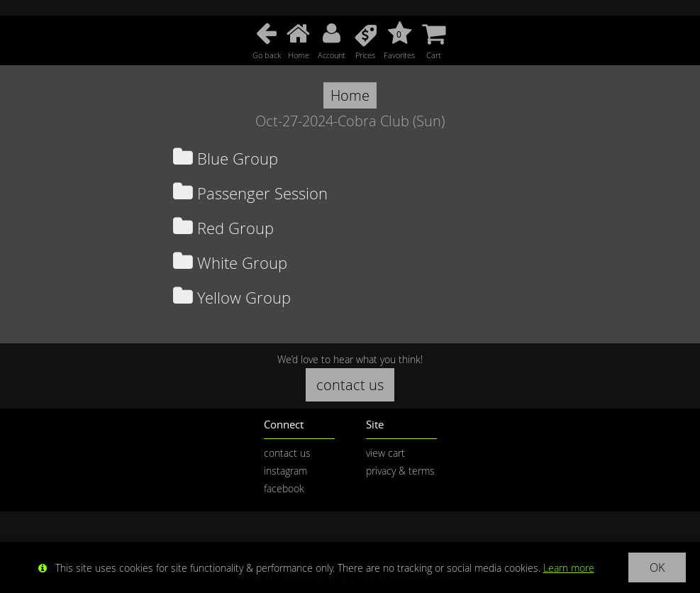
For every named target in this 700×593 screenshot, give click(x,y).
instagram (285, 471)
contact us (350, 385)
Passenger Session (250, 193)
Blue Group (226, 159)
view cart (385, 453)
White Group (230, 263)
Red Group (223, 228)
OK (657, 567)
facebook (284, 488)
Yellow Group (232, 298)
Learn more (569, 568)
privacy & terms (400, 471)
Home (350, 95)
